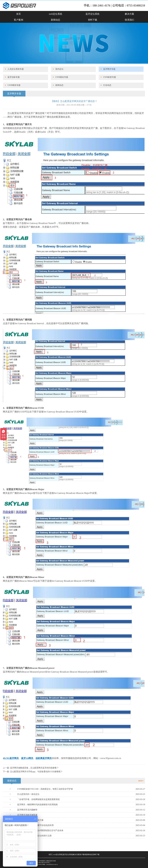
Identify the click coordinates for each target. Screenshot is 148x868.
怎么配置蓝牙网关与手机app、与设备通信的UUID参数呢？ (36, 772)
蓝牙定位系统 (92, 14)
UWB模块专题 (14, 85)
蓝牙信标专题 (14, 77)
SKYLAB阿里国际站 (40, 861)
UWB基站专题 (62, 77)
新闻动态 (55, 20)
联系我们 (129, 20)
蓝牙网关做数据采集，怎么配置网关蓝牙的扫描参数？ (34, 768)
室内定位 (59, 69)
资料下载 (92, 20)
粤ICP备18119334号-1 (45, 863)
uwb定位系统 (55, 14)
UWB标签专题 (110, 77)
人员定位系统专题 (16, 69)
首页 (18, 14)
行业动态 (107, 85)
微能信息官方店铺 (51, 861)
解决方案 (129, 14)
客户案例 (18, 20)
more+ (141, 781)
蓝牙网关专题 (109, 69)
